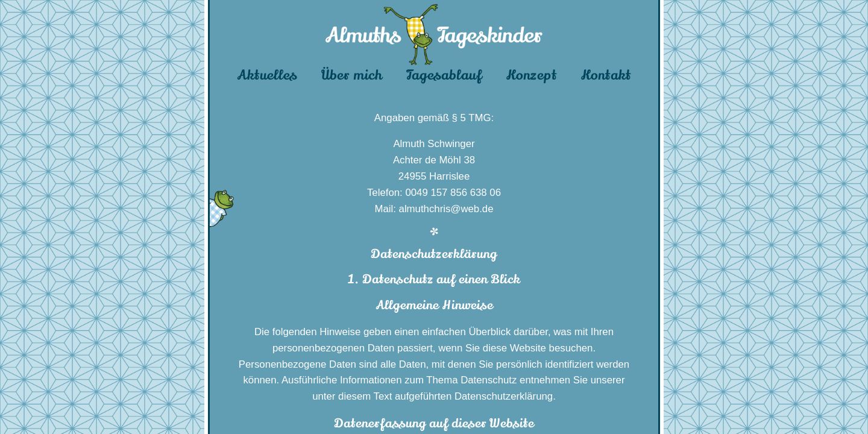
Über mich (352, 75)
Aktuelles (267, 75)
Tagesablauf (444, 75)
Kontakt (606, 75)
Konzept (532, 75)
